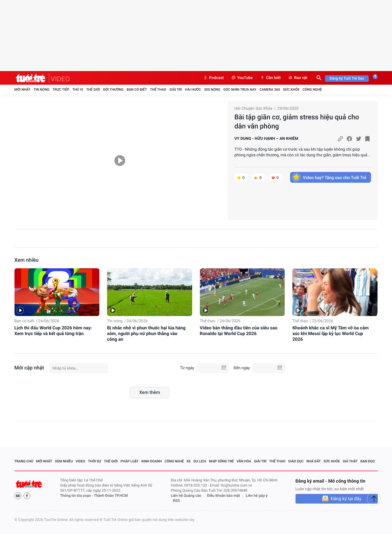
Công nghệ (312, 90)
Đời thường (114, 90)
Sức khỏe (291, 90)
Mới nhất (23, 90)
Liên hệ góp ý (257, 496)
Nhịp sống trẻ (221, 461)
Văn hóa (244, 461)
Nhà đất (314, 461)
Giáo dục (296, 461)
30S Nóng (212, 90)
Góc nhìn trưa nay (240, 90)
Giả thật (350, 461)
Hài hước (193, 90)
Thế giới (93, 90)
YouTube (242, 78)
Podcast (213, 78)
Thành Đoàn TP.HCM (111, 496)
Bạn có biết (137, 90)
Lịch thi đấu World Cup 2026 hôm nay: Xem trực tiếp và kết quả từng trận (53, 331)
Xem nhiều (27, 260)
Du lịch (200, 461)
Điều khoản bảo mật (223, 496)
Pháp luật (130, 461)
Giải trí (176, 90)
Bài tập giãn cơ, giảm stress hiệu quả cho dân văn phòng (297, 122)
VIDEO (60, 79)
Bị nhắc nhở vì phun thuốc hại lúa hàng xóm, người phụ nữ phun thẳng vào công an (146, 334)
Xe (188, 461)
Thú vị (78, 90)
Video (80, 461)
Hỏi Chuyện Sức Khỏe (253, 109)
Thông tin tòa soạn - (77, 496)
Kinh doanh (152, 461)
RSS (177, 501)
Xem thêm (149, 392)
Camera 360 (270, 90)
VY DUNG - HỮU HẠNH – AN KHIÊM (266, 139)
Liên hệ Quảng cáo (186, 496)
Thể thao (158, 90)
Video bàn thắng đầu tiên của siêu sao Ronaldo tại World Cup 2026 (239, 331)
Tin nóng (41, 90)
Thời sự (95, 461)
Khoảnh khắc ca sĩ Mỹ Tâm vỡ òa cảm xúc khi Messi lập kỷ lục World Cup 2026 (331, 334)
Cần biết (270, 78)
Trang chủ (24, 461)
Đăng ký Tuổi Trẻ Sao (347, 79)
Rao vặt (298, 78)
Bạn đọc (368, 461)
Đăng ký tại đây (346, 499)
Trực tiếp (61, 90)
